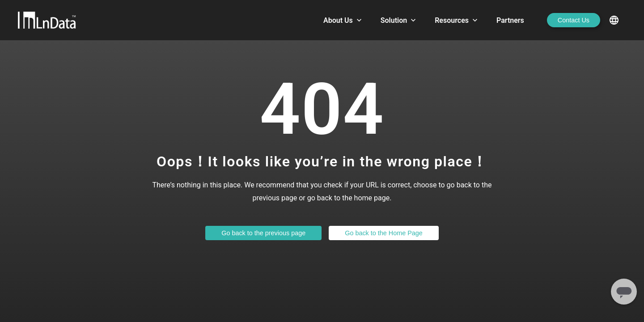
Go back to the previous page (263, 233)
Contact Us (574, 20)
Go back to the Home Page (384, 233)
